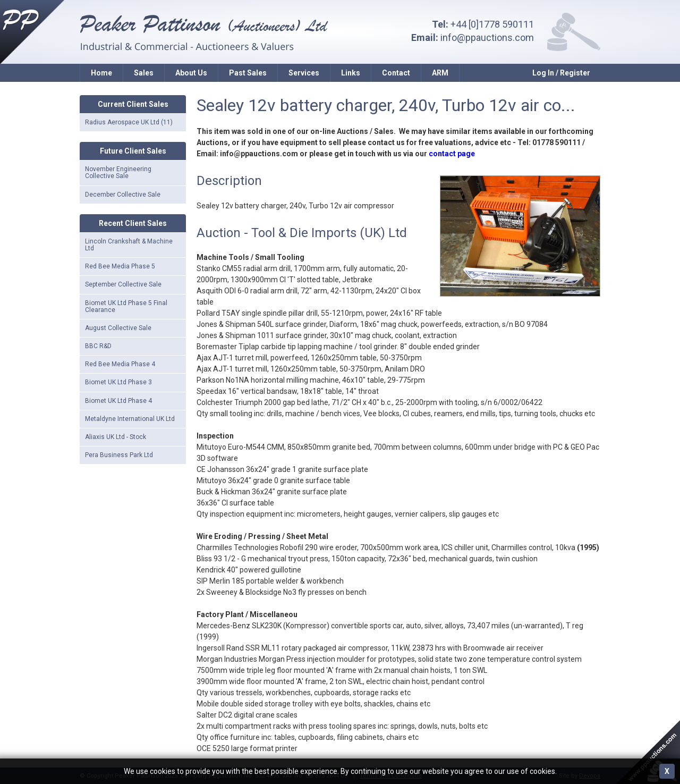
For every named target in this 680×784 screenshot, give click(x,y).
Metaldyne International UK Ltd (130, 419)
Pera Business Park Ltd (119, 455)
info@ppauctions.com (487, 37)
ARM (440, 73)
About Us (191, 73)
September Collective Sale (123, 284)
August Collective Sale (118, 328)
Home (101, 73)
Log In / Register (561, 73)
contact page (452, 154)
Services (304, 73)
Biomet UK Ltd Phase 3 (118, 382)
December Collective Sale (123, 195)
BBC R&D (98, 346)
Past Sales (248, 73)
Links (351, 73)
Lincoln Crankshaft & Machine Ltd (129, 245)
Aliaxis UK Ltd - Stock (116, 437)
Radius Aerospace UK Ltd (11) (129, 122)
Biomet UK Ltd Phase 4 (118, 401)
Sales (144, 73)
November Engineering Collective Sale (118, 172)
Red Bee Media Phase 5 (120, 266)
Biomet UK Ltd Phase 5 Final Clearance (126, 306)
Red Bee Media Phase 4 (120, 364)
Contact (396, 73)
